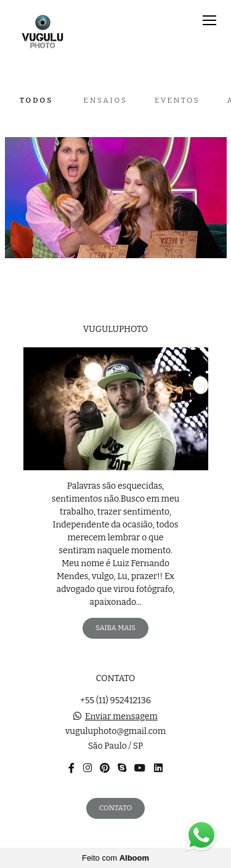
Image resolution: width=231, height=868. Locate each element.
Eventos (177, 100)
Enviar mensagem (121, 717)
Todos (36, 100)
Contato (115, 808)
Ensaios (106, 100)
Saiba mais (115, 628)
